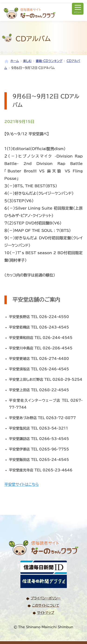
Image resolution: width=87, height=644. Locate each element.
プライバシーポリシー (46, 598)
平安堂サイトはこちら (22, 484)
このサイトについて (45, 605)
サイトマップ (46, 613)
